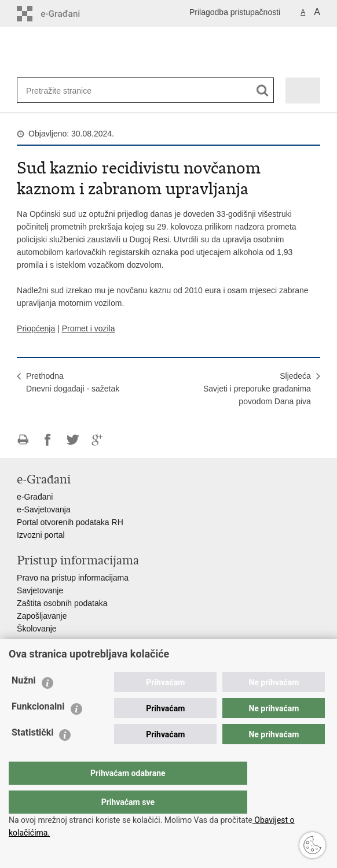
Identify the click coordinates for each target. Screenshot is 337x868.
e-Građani (35, 497)
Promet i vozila (89, 328)
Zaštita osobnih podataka (62, 603)
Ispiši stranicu (23, 440)
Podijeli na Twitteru (73, 440)
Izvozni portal (41, 535)
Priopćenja (36, 328)
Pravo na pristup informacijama (73, 578)
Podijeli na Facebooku (48, 440)
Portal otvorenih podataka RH (70, 522)
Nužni (24, 703)
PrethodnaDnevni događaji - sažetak (73, 382)
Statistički (32, 756)
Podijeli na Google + (98, 440)
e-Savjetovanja (44, 509)
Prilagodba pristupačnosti (235, 12)
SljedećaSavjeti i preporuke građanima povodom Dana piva (257, 389)
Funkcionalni (38, 730)
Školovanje (37, 629)
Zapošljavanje (42, 616)
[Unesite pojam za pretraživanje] (64, 91)
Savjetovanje (40, 590)
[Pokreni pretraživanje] (263, 91)
